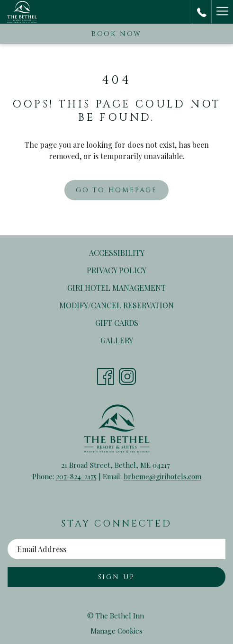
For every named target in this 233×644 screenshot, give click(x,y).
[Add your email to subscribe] (116, 549)
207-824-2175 (76, 476)
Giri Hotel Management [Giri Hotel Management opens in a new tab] (129, 289)
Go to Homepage (116, 190)
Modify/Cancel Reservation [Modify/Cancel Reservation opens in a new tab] (129, 306)
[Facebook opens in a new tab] (106, 374)
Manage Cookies (116, 631)
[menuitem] (116, 253)
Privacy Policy (116, 270)
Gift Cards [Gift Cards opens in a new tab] (129, 324)
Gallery (117, 340)
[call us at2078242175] (202, 12)
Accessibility (117, 253)
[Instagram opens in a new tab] (127, 374)
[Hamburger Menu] (222, 12)
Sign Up (117, 577)
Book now (116, 34)
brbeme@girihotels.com (162, 476)
